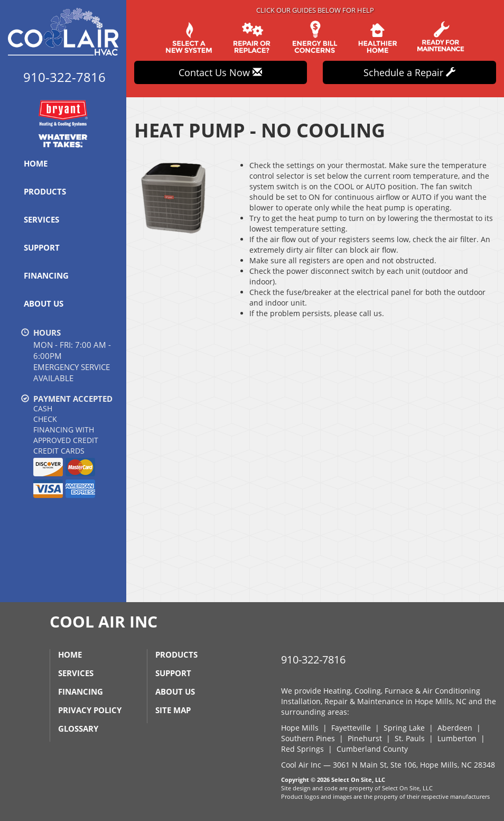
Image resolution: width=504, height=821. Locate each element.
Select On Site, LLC (358, 780)
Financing (46, 275)
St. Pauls (410, 738)
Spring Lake (404, 728)
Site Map (173, 710)
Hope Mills (300, 728)
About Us (44, 303)
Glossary (78, 728)
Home (36, 163)
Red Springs (302, 749)
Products (45, 191)
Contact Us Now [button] (220, 72)
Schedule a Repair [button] (409, 72)
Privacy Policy (90, 710)
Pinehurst (365, 738)
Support (42, 247)
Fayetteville (351, 728)
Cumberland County (372, 749)
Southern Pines (308, 738)
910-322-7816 (313, 659)
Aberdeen (455, 728)
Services (41, 219)
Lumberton (457, 738)
